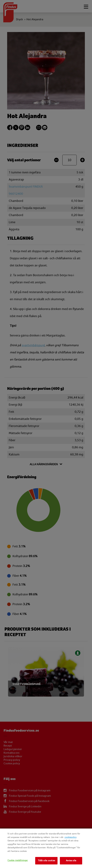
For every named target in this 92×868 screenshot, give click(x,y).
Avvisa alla (71, 861)
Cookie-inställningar (18, 860)
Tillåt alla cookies (46, 861)
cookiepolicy (70, 837)
